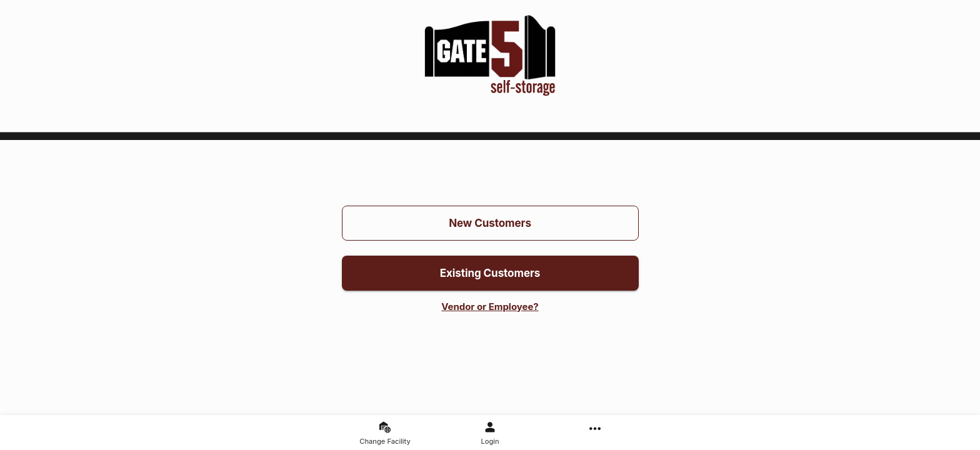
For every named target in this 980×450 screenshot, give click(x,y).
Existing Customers (490, 273)
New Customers (490, 223)
